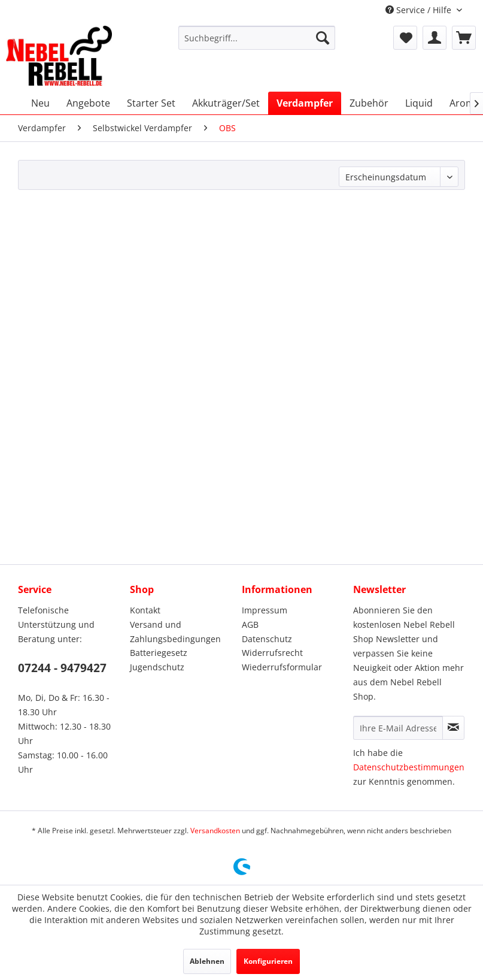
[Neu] (40, 103)
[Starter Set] (151, 103)
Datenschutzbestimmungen (409, 767)
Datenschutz (267, 639)
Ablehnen (207, 961)
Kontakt (145, 610)
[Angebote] (88, 103)
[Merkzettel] (405, 38)
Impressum (265, 610)
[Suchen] (323, 38)
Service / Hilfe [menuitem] (420, 10)
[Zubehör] (369, 103)
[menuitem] (257, 38)
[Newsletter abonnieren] (453, 728)
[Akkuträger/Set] (226, 103)
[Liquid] (419, 103)
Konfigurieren (268, 961)
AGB (250, 624)
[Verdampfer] (305, 103)
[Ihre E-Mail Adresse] (398, 728)
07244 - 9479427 (62, 668)
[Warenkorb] (464, 38)
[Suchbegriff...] (257, 38)
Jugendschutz (157, 667)
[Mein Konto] (435, 38)
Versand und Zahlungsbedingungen (175, 632)
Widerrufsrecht (272, 653)
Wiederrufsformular (282, 667)
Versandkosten (215, 831)
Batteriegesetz (159, 653)
